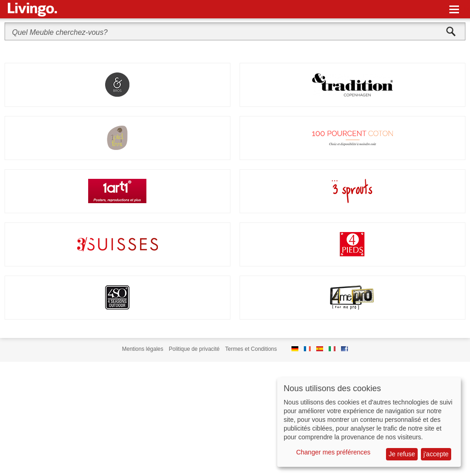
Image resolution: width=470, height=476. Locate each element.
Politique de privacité (194, 349)
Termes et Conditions (251, 349)
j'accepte (436, 454)
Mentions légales (143, 349)
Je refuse (402, 454)
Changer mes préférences (333, 452)
